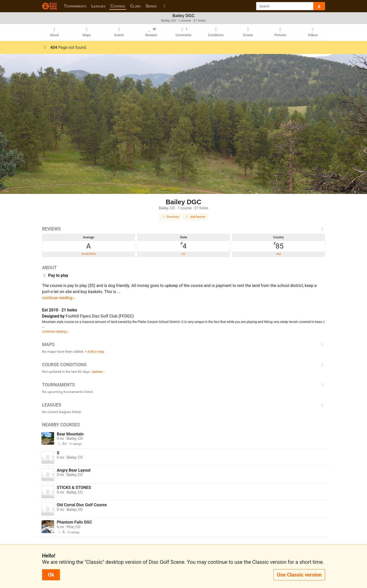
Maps (183, 345)
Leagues (98, 6)
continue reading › (58, 298)
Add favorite (195, 217)
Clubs (135, 6)
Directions (171, 217)
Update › (98, 372)
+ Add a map (95, 351)
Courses (118, 6)
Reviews (183, 229)
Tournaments (75, 6)
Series (151, 6)
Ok (51, 575)
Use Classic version (299, 575)
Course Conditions (183, 365)
